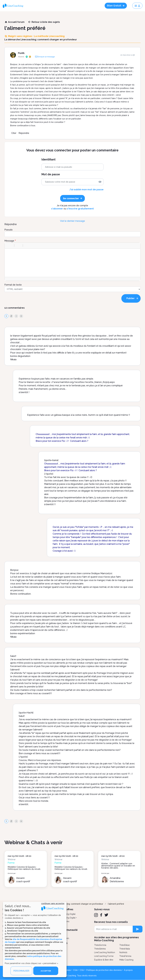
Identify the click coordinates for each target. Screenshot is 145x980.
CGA (75, 970)
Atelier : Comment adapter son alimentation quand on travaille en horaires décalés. (118, 866)
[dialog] (35, 939)
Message (9, 241)
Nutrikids (123, 952)
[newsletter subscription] (138, 929)
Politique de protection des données (104, 970)
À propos (128, 970)
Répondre (24, 133)
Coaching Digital (68, 914)
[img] (100, 182)
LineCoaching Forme (104, 956)
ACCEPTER (46, 971)
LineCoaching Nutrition (105, 952)
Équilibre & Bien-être (104, 960)
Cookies (67, 970)
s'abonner (57, 209)
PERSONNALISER (21, 971)
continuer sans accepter (53, 903)
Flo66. (21, 53)
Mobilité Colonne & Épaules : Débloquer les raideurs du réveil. (24, 868)
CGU (82, 970)
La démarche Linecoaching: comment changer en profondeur (74, 904)
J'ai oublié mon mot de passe (86, 190)
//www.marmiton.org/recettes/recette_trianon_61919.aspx (83, 382)
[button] (8, 245)
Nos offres (67, 909)
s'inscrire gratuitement (80, 209)
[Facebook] (101, 915)
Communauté (69, 930)
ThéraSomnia (100, 945)
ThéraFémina (125, 956)
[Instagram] (96, 915)
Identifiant (48, 160)
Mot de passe (51, 174)
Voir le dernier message (72, 221)
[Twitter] (106, 915)
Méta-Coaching (126, 960)
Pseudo (8, 230)
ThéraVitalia (125, 949)
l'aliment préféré (116, 904)
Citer (14, 133)
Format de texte (13, 285)
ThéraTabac (125, 945)
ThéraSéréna (100, 949)
